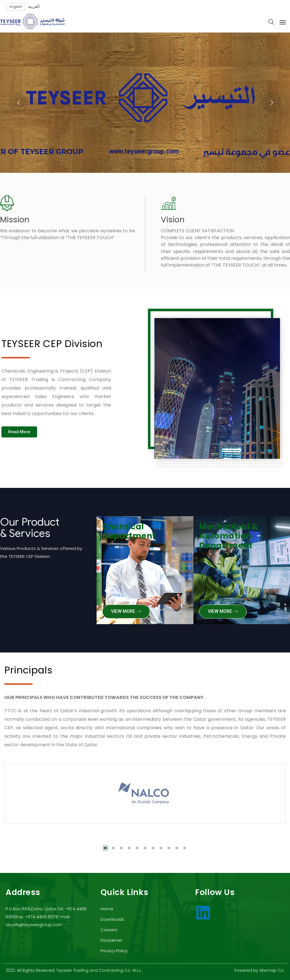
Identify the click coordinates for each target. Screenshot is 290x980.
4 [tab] (129, 848)
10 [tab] (177, 848)
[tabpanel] (145, 793)
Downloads (112, 919)
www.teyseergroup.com (144, 154)
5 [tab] (137, 848)
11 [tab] (185, 848)
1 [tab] (105, 848)
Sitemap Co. (272, 970)
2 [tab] (113, 848)
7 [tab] (153, 848)
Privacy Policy (114, 951)
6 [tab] (145, 848)
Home (107, 909)
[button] (19, 432)
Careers (109, 930)
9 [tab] (169, 848)
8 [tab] (161, 848)
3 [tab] (121, 848)
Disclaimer (111, 940)
